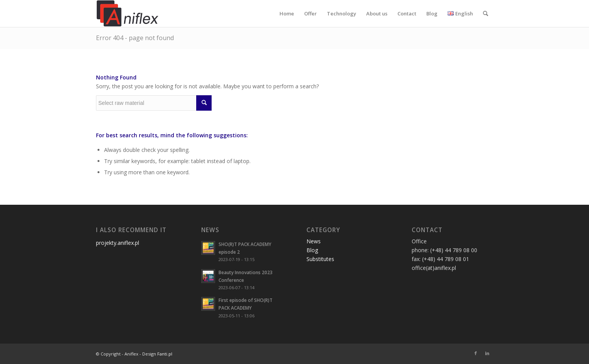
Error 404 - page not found (135, 38)
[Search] (486, 13)
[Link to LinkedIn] (487, 353)
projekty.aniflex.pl (118, 243)
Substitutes (320, 259)
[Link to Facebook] (476, 353)
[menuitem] (287, 13)
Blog (312, 250)
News (314, 241)
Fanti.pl (165, 354)
